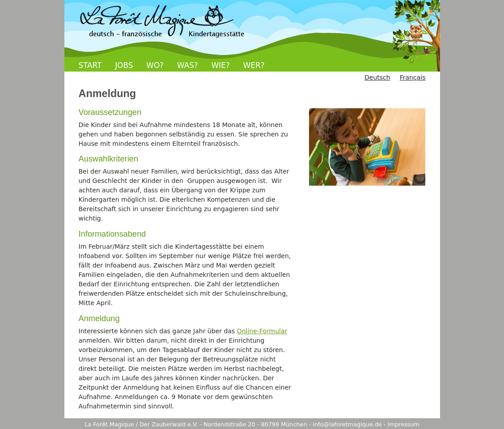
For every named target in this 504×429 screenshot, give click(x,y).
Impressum (404, 424)
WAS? (188, 65)
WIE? (221, 65)
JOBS (124, 65)
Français (413, 77)
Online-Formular (262, 331)
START (90, 65)
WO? (155, 65)
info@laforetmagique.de (347, 424)
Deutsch (377, 77)
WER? (254, 65)
